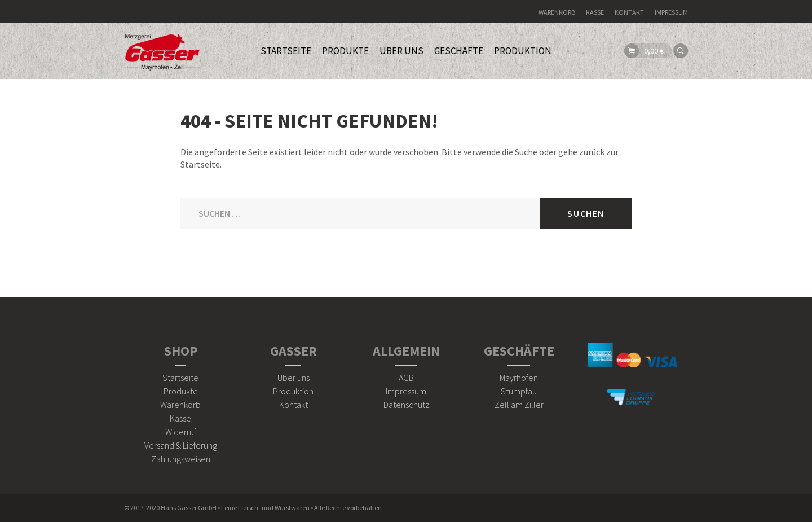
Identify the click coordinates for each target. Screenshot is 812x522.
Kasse (595, 12)
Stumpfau (519, 391)
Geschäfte (459, 51)
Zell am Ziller (519, 405)
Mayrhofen (519, 378)
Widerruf (181, 432)
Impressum (671, 12)
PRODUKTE (345, 51)
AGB (406, 378)
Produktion (523, 51)
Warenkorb (557, 12)
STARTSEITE (286, 51)
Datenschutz (406, 405)
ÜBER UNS (401, 51)
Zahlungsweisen (181, 459)
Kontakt (629, 12)
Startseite (180, 378)
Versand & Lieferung (181, 445)
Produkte (181, 391)
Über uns (294, 378)
